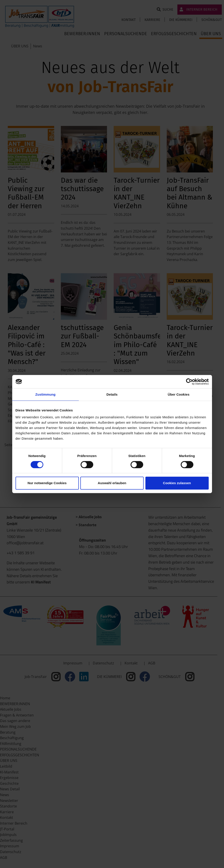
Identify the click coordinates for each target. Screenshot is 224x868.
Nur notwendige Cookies (47, 483)
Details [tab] (112, 394)
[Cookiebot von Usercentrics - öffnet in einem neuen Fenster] (189, 382)
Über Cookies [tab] (179, 394)
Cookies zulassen (177, 483)
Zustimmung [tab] (45, 394)
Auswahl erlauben (112, 483)
